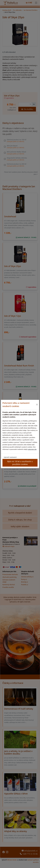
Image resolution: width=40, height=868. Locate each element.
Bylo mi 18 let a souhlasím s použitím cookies (20, 463)
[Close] (37, 405)
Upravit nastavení (10, 457)
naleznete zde (32, 449)
